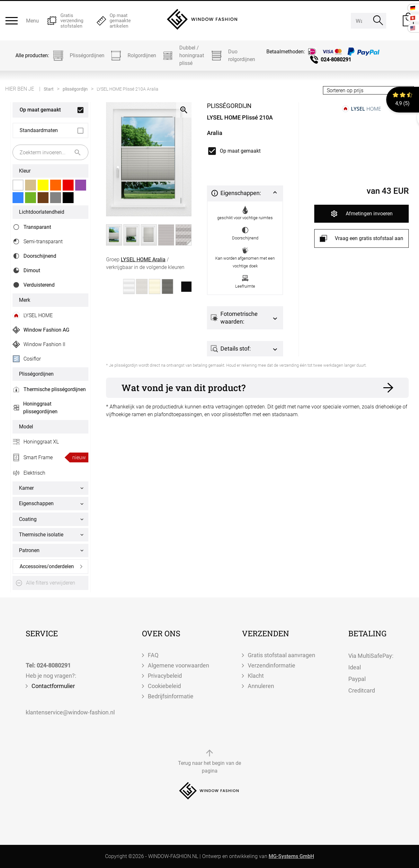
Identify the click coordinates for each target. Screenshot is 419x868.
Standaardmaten (39, 130)
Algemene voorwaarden (178, 665)
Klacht (256, 676)
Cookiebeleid (164, 686)
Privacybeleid (165, 676)
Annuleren (261, 686)
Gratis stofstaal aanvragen (281, 655)
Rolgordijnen (133, 56)
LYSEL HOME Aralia (143, 260)
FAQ (153, 655)
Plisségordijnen (78, 56)
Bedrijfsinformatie (171, 696)
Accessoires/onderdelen (47, 566)
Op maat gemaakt (40, 110)
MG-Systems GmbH (291, 856)
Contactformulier (53, 686)
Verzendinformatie (272, 665)
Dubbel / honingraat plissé (183, 55)
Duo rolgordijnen (233, 55)
